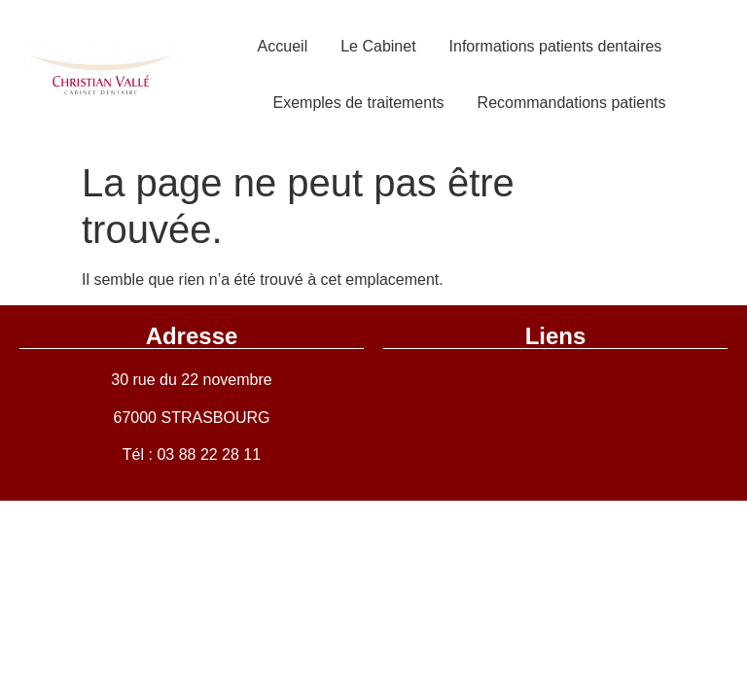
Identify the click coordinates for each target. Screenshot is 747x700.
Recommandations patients (572, 103)
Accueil (283, 46)
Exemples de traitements (359, 103)
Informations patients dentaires (556, 46)
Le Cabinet (378, 46)
